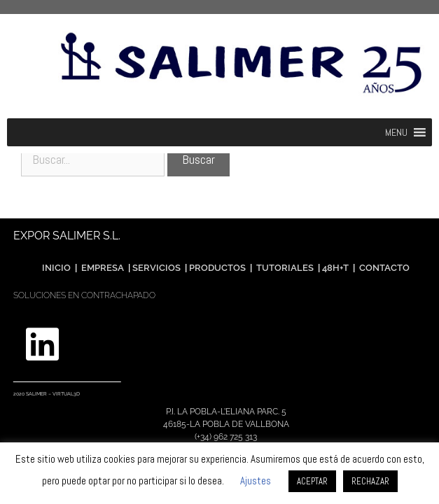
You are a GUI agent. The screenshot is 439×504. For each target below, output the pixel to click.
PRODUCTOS (218, 268)
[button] (396, 132)
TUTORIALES (284, 268)
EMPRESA (103, 268)
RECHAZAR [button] (370, 481)
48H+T (335, 268)
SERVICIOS (156, 268)
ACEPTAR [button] (312, 481)
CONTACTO (384, 268)
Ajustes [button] (256, 481)
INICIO (56, 268)
